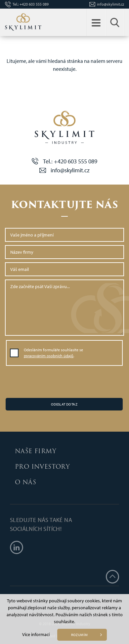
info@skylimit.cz (110, 4)
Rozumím (80, 635)
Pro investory (42, 467)
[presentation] (64, 382)
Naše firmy (36, 451)
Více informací (36, 634)
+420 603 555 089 (34, 4)
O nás (25, 482)
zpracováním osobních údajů (49, 356)
